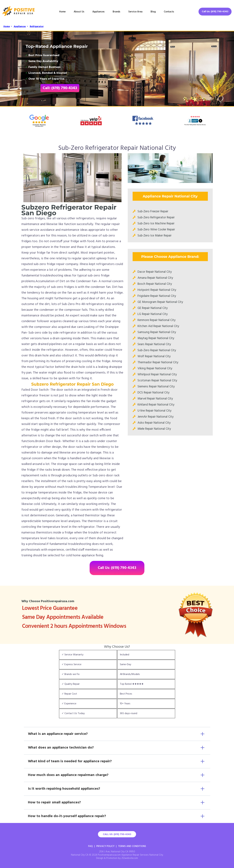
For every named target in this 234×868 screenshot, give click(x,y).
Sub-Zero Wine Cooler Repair (156, 230)
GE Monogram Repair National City (160, 302)
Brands (116, 12)
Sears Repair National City (154, 344)
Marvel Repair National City (155, 399)
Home (62, 12)
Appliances (98, 12)
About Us (79, 12)
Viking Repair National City (155, 368)
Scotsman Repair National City (157, 381)
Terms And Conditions (132, 846)
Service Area (135, 12)
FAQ (90, 846)
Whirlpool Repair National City (157, 375)
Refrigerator (37, 27)
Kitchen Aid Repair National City (158, 326)
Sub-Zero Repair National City (157, 350)
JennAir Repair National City (156, 417)
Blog (153, 12)
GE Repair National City (153, 308)
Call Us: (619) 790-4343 (215, 12)
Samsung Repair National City (157, 332)
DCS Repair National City (153, 393)
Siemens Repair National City (156, 387)
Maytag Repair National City (156, 338)
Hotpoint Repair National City (157, 290)
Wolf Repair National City (154, 356)
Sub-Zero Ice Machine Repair (156, 224)
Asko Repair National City (154, 423)
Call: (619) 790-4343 (60, 88)
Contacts (169, 12)
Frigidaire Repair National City (157, 296)
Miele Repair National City (154, 429)
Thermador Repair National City (158, 362)
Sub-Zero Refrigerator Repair (156, 218)
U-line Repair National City (154, 411)
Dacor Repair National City (155, 272)
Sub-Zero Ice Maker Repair (155, 236)
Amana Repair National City (155, 278)
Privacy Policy (105, 846)
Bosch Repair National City (155, 284)
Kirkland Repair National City (156, 405)
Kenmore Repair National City (156, 320)
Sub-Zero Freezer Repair (153, 211)
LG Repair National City (153, 314)
